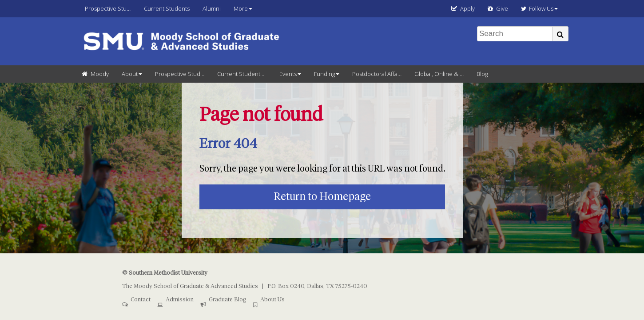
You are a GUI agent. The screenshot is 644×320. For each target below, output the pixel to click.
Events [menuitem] (288, 74)
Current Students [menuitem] (167, 8)
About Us (272, 300)
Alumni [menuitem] (212, 8)
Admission (180, 300)
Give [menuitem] (502, 8)
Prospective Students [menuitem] (111, 8)
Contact (141, 300)
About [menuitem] (130, 74)
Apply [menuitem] (467, 8)
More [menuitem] (241, 8)
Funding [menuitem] (324, 74)
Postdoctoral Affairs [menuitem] (378, 74)
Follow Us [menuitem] (537, 8)
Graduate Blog (227, 300)
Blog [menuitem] (482, 74)
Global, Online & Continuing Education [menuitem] (442, 74)
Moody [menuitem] (100, 74)
